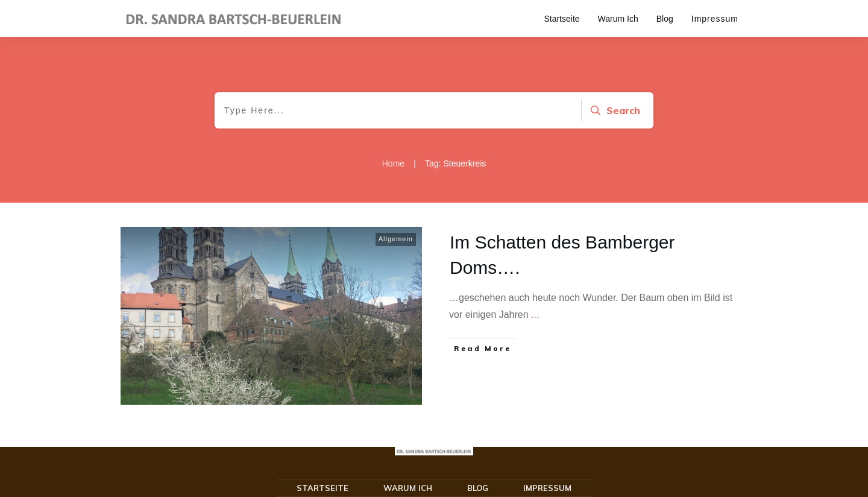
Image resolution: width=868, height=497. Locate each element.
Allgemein (396, 239)
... (535, 315)
